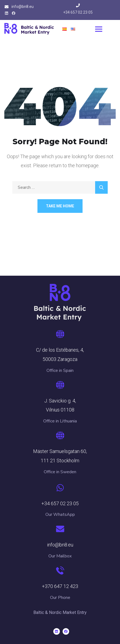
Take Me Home (60, 206)
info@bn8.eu (23, 7)
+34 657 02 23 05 (78, 12)
